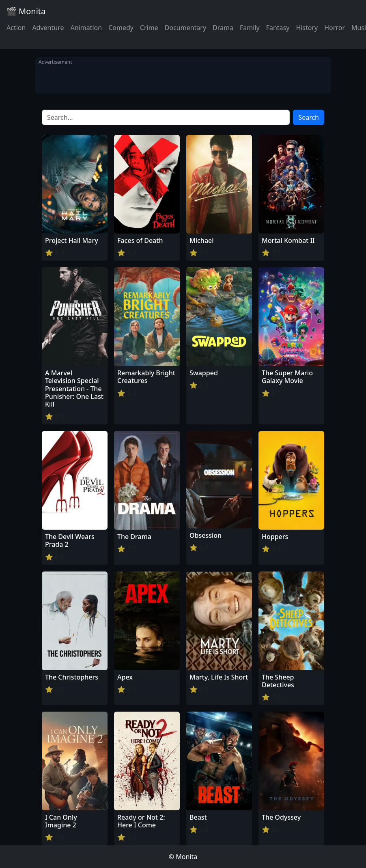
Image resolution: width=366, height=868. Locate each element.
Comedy (121, 28)
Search (309, 117)
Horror (335, 28)
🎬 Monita (26, 11)
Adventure (48, 28)
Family (250, 28)
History (307, 28)
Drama (223, 28)
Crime (149, 28)
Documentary (185, 28)
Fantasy (278, 28)
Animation (86, 28)
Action (16, 28)
